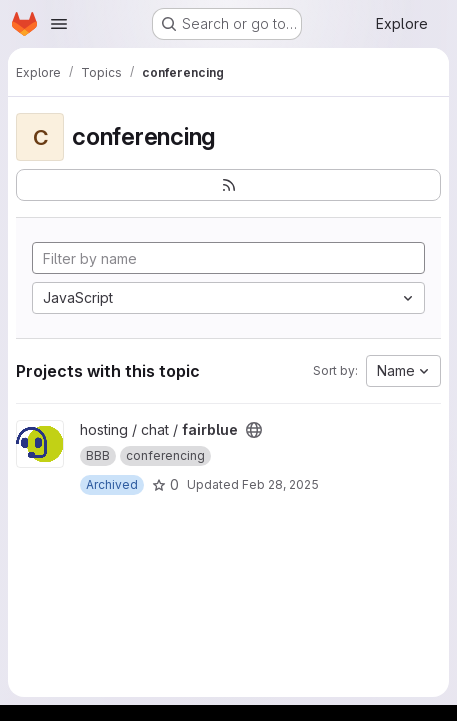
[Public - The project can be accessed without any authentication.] (254, 430)
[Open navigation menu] (59, 24)
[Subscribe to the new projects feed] (228, 185)
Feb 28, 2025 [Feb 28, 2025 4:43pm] (280, 484)
